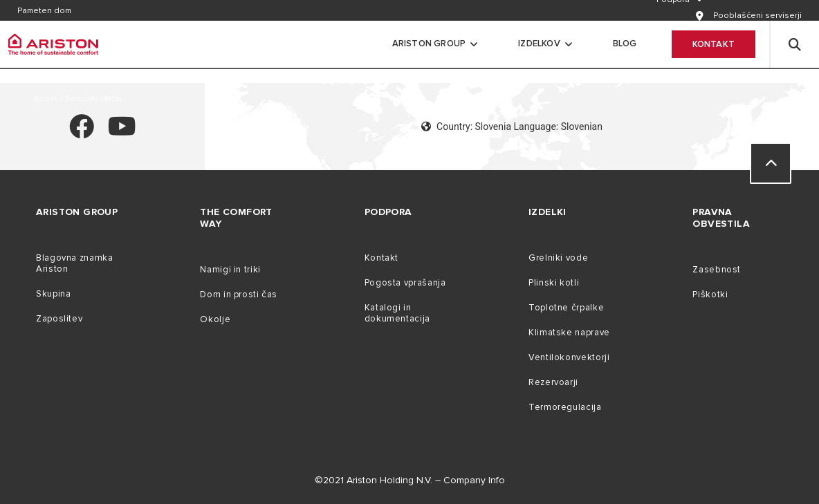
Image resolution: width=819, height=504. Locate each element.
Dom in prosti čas (239, 295)
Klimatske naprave (569, 333)
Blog (625, 44)
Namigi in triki (230, 270)
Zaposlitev (59, 319)
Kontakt (714, 44)
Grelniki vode (558, 258)
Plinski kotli (554, 283)
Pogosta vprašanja (405, 283)
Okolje (215, 319)
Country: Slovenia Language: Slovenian (512, 127)
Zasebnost (717, 270)
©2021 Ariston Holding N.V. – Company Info (410, 480)
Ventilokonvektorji (569, 357)
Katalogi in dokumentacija (397, 313)
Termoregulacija (565, 407)
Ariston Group (429, 44)
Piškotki (710, 295)
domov (47, 99)
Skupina (53, 294)
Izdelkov (539, 44)
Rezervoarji (553, 382)
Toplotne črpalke (566, 308)
